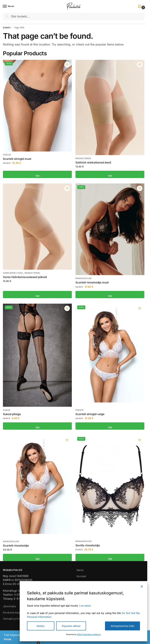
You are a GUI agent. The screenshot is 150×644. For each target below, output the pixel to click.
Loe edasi (85, 606)
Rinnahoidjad (84, 278)
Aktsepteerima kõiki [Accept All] (122, 626)
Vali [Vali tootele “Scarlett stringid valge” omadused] (110, 426)
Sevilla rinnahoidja (88, 545)
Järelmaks (9, 606)
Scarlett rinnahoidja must (92, 282)
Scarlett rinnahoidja (16, 546)
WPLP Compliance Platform (89, 634)
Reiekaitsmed (83, 158)
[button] (140, 6)
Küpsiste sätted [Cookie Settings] (71, 626)
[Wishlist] (66, 65)
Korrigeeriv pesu (13, 273)
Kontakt (81, 576)
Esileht (7, 27)
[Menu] (8, 6)
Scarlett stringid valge (90, 414)
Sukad (7, 410)
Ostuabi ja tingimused (17, 619)
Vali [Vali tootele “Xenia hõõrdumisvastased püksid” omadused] (37, 295)
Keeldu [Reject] (41, 626)
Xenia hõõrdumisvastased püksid (25, 277)
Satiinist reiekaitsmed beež (93, 162)
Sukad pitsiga (12, 414)
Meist (80, 570)
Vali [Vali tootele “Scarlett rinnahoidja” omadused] (37, 557)
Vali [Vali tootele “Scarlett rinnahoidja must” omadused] (110, 295)
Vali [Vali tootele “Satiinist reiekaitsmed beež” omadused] (110, 174)
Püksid (7, 155)
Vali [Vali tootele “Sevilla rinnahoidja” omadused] (110, 557)
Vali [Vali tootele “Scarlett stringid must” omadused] (37, 174)
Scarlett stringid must (17, 159)
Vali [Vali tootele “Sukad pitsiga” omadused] (37, 426)
